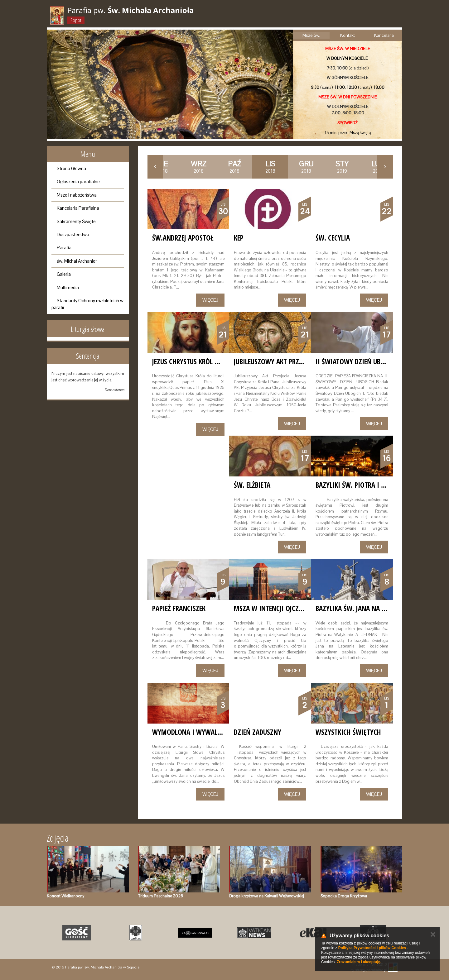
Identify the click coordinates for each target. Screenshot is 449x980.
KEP (239, 238)
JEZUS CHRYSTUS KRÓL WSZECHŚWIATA (205, 361)
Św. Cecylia (333, 238)
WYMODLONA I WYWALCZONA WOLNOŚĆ (209, 732)
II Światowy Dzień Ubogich (357, 361)
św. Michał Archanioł (77, 261)
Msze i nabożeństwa (77, 195)
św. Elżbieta (252, 485)
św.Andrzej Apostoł (183, 238)
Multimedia (68, 287)
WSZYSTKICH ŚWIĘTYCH (348, 732)
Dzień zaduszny (258, 732)
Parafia (64, 248)
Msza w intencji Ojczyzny (274, 608)
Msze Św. (311, 35)
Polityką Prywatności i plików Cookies (372, 948)
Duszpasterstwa (73, 234)
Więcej (210, 300)
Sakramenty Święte (76, 221)
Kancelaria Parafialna (78, 208)
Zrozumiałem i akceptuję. (359, 962)
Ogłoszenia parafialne (78, 182)
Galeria (64, 274)
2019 (342, 167)
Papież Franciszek (179, 608)
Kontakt (348, 35)
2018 (199, 167)
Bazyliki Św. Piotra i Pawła (358, 485)
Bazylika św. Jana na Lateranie (363, 608)
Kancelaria (384, 35)
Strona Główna (71, 168)
